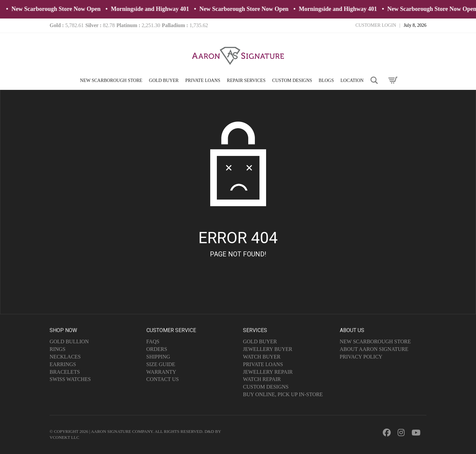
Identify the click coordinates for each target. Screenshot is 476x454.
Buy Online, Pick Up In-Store (283, 394)
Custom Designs (266, 387)
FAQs (153, 341)
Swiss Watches (70, 379)
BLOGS (326, 80)
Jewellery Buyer (268, 349)
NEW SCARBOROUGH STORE (111, 80)
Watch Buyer (262, 357)
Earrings (63, 364)
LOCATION (352, 80)
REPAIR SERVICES (246, 80)
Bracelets (65, 372)
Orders (157, 349)
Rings (58, 349)
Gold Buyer (260, 341)
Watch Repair (262, 379)
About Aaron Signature (374, 349)
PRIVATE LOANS (203, 80)
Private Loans (263, 364)
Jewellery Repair (268, 372)
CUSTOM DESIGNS (292, 80)
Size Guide (161, 364)
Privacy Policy (361, 357)
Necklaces (65, 357)
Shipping (158, 357)
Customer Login (376, 25)
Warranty (161, 372)
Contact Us (163, 379)
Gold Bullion (69, 341)
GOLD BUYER (164, 80)
